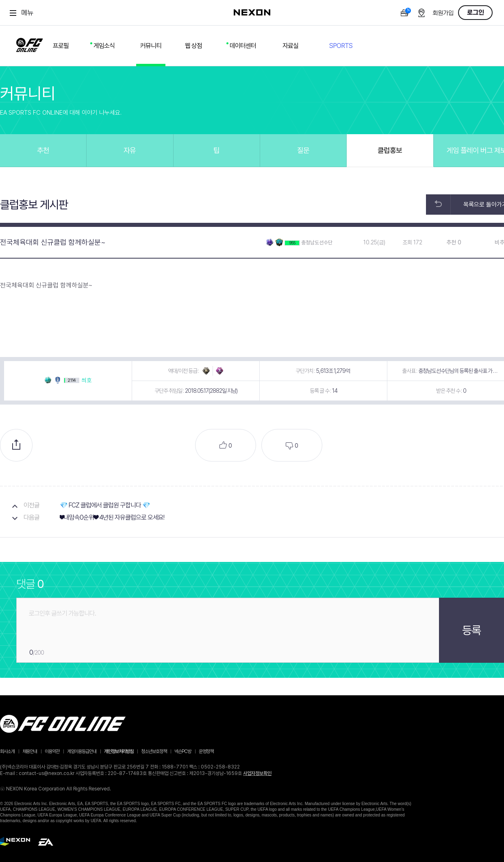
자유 (130, 150)
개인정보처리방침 (119, 751)
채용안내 (30, 751)
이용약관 (52, 751)
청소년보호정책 (154, 751)
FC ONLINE (29, 44)
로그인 (476, 13)
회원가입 (443, 13)
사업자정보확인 (257, 773)
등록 (471, 630)
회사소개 (7, 751)
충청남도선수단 (317, 243)
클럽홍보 (390, 150)
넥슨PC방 (183, 751)
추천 (43, 150)
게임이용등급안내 (82, 751)
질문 (303, 150)
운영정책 (206, 751)
